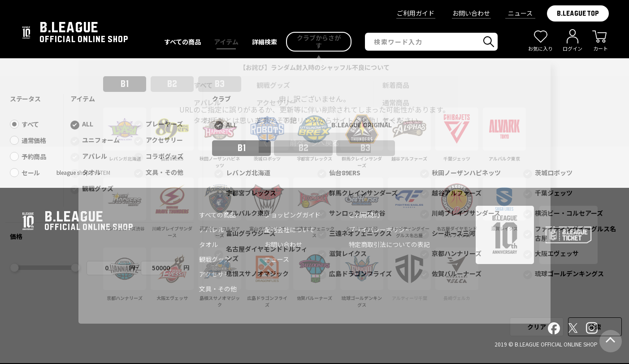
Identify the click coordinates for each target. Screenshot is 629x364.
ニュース (520, 13)
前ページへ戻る (315, 143)
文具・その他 (218, 289)
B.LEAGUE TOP (578, 13)
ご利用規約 (364, 215)
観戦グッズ (215, 259)
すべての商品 (217, 215)
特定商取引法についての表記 (390, 244)
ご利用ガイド (416, 13)
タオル (208, 244)
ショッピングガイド (293, 215)
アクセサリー (218, 274)
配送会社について (290, 230)
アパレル (212, 230)
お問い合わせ (471, 13)
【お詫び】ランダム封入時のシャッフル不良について (315, 67)
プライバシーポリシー (380, 230)
